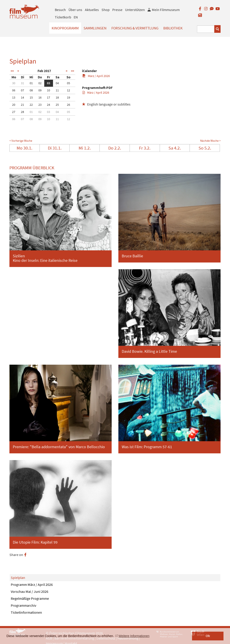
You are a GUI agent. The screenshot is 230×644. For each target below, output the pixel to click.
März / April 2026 (96, 76)
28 (22, 112)
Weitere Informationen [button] (134, 636)
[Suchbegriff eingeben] (206, 29)
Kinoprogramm (65, 28)
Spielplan (18, 578)
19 (69, 97)
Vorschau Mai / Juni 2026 (30, 591)
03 (49, 83)
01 (31, 83)
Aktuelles (92, 10)
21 (22, 105)
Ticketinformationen (26, 612)
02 (40, 83)
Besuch (60, 10)
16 (40, 97)
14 (22, 97)
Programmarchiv (23, 605)
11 (57, 90)
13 (14, 97)
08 (31, 90)
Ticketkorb (63, 17)
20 (14, 105)
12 (69, 90)
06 (14, 90)
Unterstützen (135, 10)
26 (69, 105)
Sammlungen (95, 28)
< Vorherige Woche (21, 141)
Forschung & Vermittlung (135, 28)
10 (49, 90)
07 (22, 90)
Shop (106, 10)
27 (14, 112)
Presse (117, 10)
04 (57, 83)
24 (49, 105)
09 (40, 90)
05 (69, 83)
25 (57, 105)
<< (12, 71)
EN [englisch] (76, 17)
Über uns (75, 10)
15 (31, 97)
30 (14, 83)
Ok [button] (208, 636)
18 (57, 97)
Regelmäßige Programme (30, 598)
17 (49, 97)
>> (73, 71)
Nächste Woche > (210, 141)
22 (31, 105)
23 (40, 105)
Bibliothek (173, 28)
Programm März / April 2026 (32, 584)
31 (22, 83)
